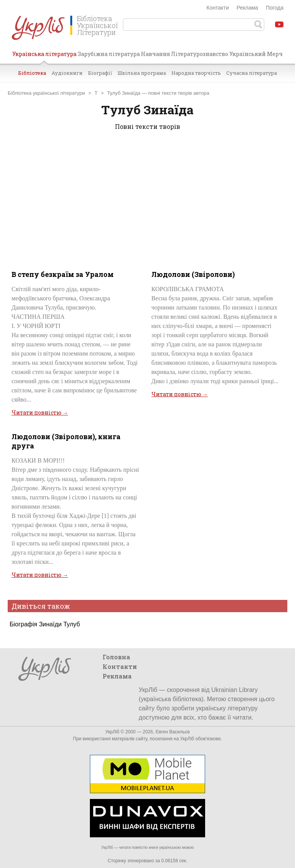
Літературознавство (200, 54)
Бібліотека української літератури (46, 93)
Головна (116, 657)
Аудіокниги (67, 73)
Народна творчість (196, 73)
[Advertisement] (147, 199)
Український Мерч (256, 54)
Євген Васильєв (173, 732)
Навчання (156, 54)
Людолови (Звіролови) (193, 274)
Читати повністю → (40, 413)
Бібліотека (32, 73)
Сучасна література (252, 73)
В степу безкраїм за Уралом (63, 274)
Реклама (247, 8)
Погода (275, 8)
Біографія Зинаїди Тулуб (45, 624)
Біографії (100, 73)
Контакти (218, 8)
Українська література (44, 57)
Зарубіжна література (109, 54)
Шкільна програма (142, 73)
